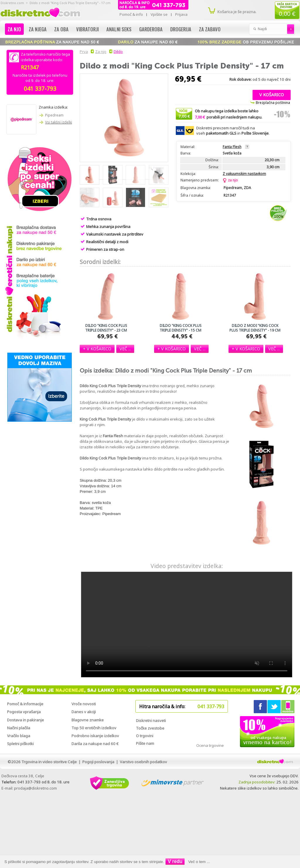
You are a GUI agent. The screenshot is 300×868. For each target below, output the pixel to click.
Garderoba (151, 29)
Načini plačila (19, 728)
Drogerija (181, 29)
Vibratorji (87, 29)
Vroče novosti (84, 704)
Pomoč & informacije (25, 704)
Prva (83, 52)
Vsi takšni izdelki (59, 122)
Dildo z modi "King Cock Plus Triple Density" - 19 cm (255, 328)
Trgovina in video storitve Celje (49, 762)
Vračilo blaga (19, 736)
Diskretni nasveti (151, 721)
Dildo (118, 52)
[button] (272, 94)
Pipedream (54, 115)
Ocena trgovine (210, 745)
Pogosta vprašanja (24, 712)
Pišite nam (145, 743)
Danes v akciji (84, 712)
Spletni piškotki (20, 744)
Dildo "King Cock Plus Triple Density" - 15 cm (181, 328)
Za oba (61, 29)
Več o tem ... (199, 862)
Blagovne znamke (88, 720)
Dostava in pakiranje (25, 720)
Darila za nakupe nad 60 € (95, 744)
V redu (175, 861)
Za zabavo (210, 29)
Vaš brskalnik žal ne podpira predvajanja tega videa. (187, 625)
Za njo (14, 29)
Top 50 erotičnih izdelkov (94, 728)
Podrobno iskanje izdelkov (95, 736)
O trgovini (145, 736)
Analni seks (119, 29)
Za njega (38, 29)
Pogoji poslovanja (98, 762)
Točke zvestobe (150, 728)
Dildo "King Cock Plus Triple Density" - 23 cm (106, 328)
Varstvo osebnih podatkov (143, 762)
